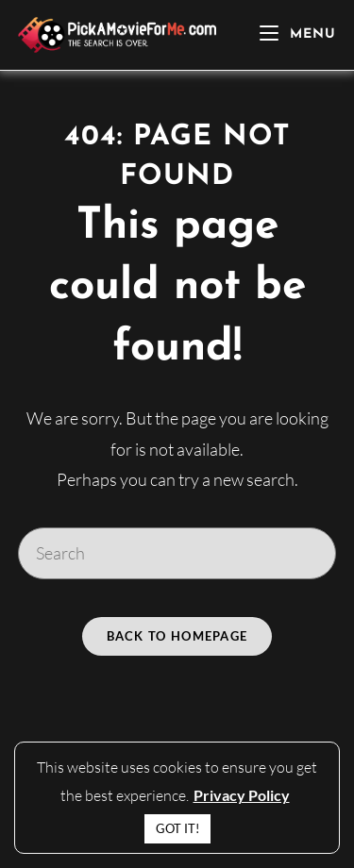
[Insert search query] (177, 553)
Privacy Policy (242, 795)
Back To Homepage (177, 636)
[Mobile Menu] (298, 34)
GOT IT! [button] (177, 828)
